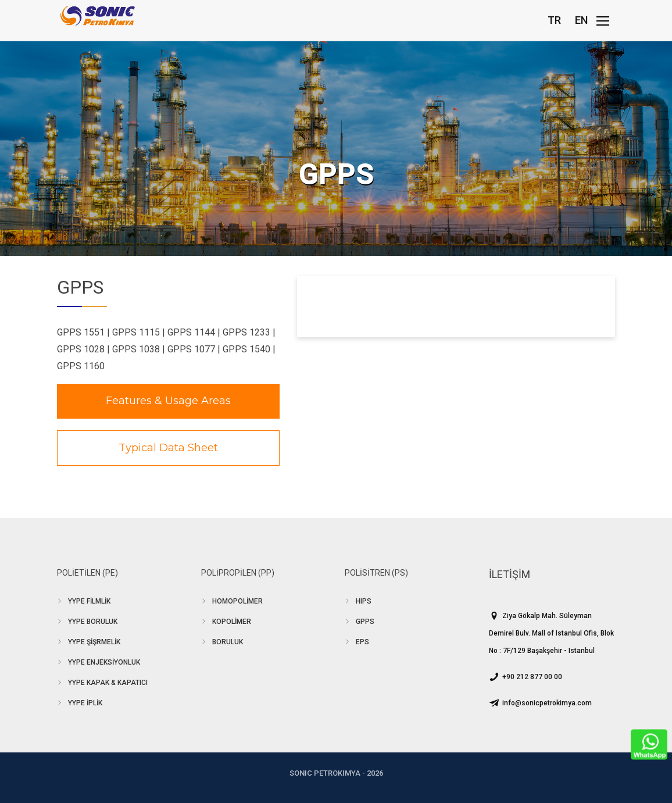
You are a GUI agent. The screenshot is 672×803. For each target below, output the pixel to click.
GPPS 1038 (136, 349)
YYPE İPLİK (85, 703)
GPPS (365, 622)
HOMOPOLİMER (237, 601)
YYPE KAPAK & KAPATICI (108, 683)
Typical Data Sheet (168, 448)
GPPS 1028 (81, 349)
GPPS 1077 (191, 349)
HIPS (364, 601)
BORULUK (228, 642)
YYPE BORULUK (93, 622)
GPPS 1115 (136, 332)
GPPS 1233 (246, 332)
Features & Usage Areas (168, 401)
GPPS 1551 (81, 332)
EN (581, 20)
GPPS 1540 (246, 349)
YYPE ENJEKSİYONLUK (104, 662)
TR (554, 20)
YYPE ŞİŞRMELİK (94, 642)
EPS (362, 642)
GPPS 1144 (191, 332)
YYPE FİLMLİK (89, 601)
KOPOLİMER (232, 622)
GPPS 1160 (81, 366)
